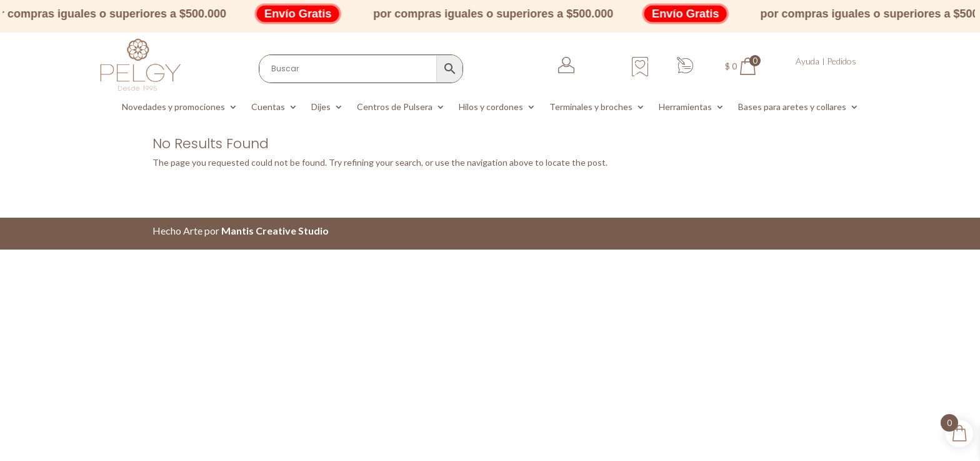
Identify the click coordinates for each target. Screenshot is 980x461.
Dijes (321, 107)
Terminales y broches (591, 107)
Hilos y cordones (491, 107)
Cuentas (268, 107)
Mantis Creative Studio (275, 231)
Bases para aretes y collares (792, 107)
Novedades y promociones (173, 107)
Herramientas (685, 107)
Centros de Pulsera (395, 107)
